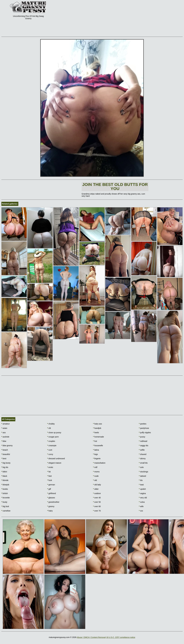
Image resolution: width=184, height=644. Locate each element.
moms (96, 472)
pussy (142, 437)
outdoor (97, 493)
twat (141, 485)
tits (141, 480)
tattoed (142, 476)
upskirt (142, 489)
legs (95, 454)
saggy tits (143, 446)
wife (141, 506)
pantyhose (144, 428)
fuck (50, 480)
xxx (141, 511)
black (4, 476)
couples (51, 441)
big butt (5, 506)
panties (143, 424)
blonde (5, 480)
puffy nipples (145, 433)
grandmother (53, 502)
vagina (142, 493)
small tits (143, 463)
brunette (6, 498)
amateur (6, 424)
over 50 (97, 502)
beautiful (6, 454)
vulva (142, 502)
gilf (49, 489)
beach (5, 450)
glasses (51, 498)
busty (4, 502)
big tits (5, 467)
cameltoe (6, 511)
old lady (97, 485)
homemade (99, 437)
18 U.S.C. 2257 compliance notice (121, 637)
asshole (5, 437)
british (5, 493)
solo (141, 467)
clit (49, 428)
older (96, 489)
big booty (6, 463)
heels (96, 433)
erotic (50, 467)
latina (96, 450)
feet (49, 476)
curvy (50, 454)
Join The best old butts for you (115, 187)
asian (4, 428)
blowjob (5, 485)
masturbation (99, 463)
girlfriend (52, 493)
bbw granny (7, 446)
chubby (51, 424)
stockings (143, 472)
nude (96, 476)
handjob (97, 428)
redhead (143, 441)
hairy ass (98, 424)
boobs (5, 489)
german (51, 485)
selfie (142, 450)
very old (143, 498)
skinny (142, 459)
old (95, 480)
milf (95, 467)
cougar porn (53, 437)
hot (95, 441)
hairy (50, 511)
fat (49, 472)
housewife (98, 446)
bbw (4, 441)
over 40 (97, 498)
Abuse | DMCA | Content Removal (91, 637)
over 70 (97, 511)
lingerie (97, 459)
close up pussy (54, 433)
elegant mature (54, 463)
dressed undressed (56, 459)
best (4, 459)
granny (51, 506)
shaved (143, 454)
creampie (52, 446)
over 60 (97, 506)
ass (3, 433)
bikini (4, 472)
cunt (50, 450)
